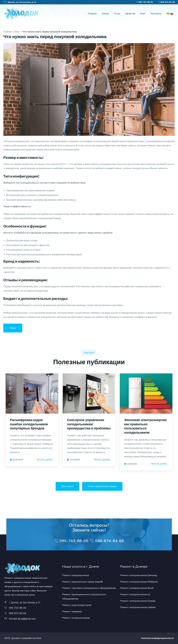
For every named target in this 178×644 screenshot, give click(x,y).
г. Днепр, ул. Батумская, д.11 (21, 2)
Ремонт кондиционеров (76, 618)
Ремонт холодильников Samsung (138, 575)
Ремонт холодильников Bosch (137, 588)
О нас (117, 14)
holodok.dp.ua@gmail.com (22, 619)
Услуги (105, 14)
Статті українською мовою (102, 486)
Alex (39, 638)
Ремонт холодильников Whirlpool (139, 582)
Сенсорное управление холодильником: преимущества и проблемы (89, 424)
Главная (92, 14)
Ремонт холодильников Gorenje (138, 601)
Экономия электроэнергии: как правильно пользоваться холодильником (146, 426)
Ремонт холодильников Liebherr (138, 607)
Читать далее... (45, 460)
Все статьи (67, 486)
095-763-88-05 (146, 2)
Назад (13, 328)
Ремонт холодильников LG (135, 594)
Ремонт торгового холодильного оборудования (89, 588)
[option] (32, 423)
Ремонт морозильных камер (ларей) (83, 582)
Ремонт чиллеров (72, 612)
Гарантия (130, 14)
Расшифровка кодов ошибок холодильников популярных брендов (29, 424)
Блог (143, 14)
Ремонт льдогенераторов (77, 605)
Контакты (156, 14)
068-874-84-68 (167, 2)
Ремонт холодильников (76, 575)
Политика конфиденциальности (157, 638)
